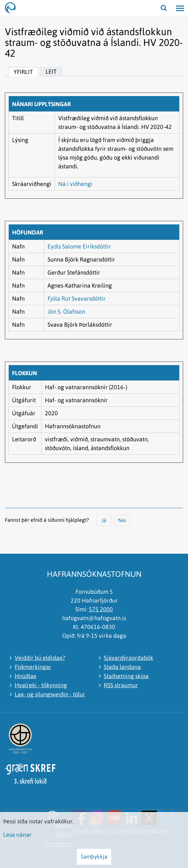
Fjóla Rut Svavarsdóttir (77, 299)
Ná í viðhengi (75, 184)
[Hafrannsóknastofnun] (13, 8)
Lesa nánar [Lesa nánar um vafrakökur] (17, 835)
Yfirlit (23, 72)
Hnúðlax (26, 676)
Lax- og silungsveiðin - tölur (50, 694)
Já (104, 520)
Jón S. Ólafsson (66, 312)
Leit (51, 71)
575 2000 (101, 609)
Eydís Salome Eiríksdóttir (79, 246)
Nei (122, 520)
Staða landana (122, 667)
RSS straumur (121, 685)
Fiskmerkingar (33, 667)
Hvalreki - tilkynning (41, 685)
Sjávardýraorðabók (128, 658)
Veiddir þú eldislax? (40, 658)
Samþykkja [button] (94, 857)
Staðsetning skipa (126, 676)
